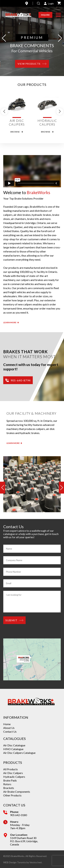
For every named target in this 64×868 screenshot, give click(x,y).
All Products (10, 769)
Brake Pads (10, 780)
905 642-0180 (19, 815)
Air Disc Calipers (13, 773)
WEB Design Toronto (15, 862)
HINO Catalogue (13, 749)
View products (32, 64)
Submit (15, 620)
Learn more (14, 443)
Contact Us (10, 732)
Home (7, 724)
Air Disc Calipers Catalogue (19, 753)
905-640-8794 (18, 380)
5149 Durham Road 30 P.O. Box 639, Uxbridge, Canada (24, 841)
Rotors (7, 784)
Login (49, 3)
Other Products (12, 795)
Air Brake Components (17, 792)
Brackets (9, 788)
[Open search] (38, 3)
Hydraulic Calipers (14, 777)
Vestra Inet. (36, 862)
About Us (9, 728)
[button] (58, 15)
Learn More (11, 322)
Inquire (45, 15)
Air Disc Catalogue (14, 745)
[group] (32, 484)
